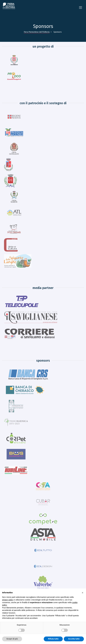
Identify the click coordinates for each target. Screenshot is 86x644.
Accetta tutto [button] (74, 639)
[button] (83, 593)
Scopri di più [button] (12, 639)
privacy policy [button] (8, 600)
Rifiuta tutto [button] (53, 639)
